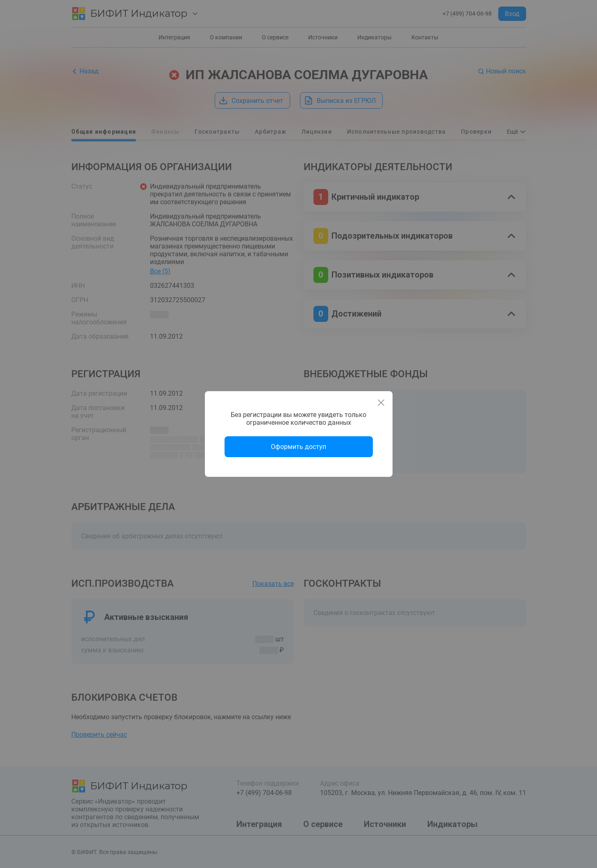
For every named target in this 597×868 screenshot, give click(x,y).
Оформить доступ (298, 447)
